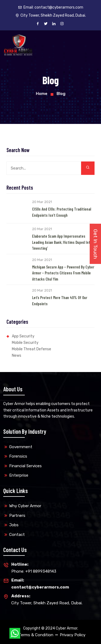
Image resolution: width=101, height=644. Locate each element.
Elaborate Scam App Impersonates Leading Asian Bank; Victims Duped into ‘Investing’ (62, 242)
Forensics (18, 456)
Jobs (14, 525)
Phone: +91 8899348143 (34, 567)
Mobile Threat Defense (32, 349)
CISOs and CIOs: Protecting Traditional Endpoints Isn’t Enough (62, 212)
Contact (17, 535)
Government (21, 447)
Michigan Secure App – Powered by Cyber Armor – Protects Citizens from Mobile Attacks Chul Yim (63, 273)
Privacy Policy (73, 635)
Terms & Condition (36, 635)
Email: (51, 7)
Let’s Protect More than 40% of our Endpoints (60, 301)
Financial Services (25, 466)
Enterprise (19, 475)
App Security (23, 336)
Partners (17, 516)
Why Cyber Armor (25, 506)
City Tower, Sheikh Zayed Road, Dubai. (47, 599)
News (17, 356)
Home (42, 94)
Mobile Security (25, 343)
